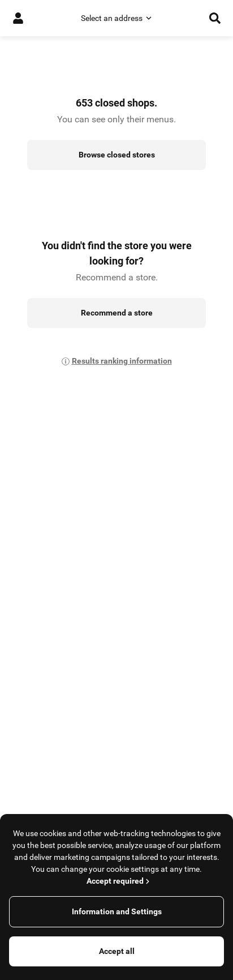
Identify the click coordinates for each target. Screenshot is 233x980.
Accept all (117, 951)
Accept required (119, 881)
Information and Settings (117, 911)
